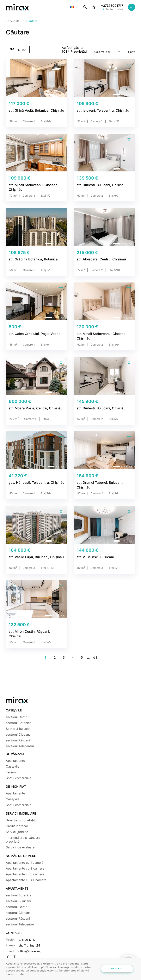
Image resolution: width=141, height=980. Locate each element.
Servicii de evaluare (20, 847)
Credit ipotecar (17, 826)
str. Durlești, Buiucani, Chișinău (100, 185)
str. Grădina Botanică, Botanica (32, 259)
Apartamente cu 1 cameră (25, 863)
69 (95, 658)
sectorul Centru (17, 717)
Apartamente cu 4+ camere (26, 880)
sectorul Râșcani (18, 740)
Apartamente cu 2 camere (25, 868)
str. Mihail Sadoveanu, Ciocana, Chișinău (32, 187)
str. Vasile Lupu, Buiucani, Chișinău (35, 557)
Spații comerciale (18, 778)
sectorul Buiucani (18, 901)
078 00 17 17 (28, 940)
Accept (117, 969)
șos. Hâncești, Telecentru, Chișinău (35, 483)
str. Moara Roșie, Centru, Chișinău (34, 408)
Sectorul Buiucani (18, 729)
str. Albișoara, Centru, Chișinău (100, 259)
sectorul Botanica (19, 723)
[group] (37, 78)
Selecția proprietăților (22, 820)
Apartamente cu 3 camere (25, 874)
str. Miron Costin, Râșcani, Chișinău (35, 632)
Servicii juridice (17, 832)
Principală (13, 21)
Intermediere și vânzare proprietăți (23, 840)
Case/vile (13, 766)
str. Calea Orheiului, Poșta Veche (33, 334)
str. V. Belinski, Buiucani (94, 557)
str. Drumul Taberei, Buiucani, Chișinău (98, 485)
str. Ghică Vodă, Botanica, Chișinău (35, 111)
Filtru (18, 50)
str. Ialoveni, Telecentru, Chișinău (101, 111)
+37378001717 (111, 6)
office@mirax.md (31, 951)
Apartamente (15, 761)
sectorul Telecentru (20, 746)
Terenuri (12, 772)
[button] (49, 94)
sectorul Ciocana (18, 734)
